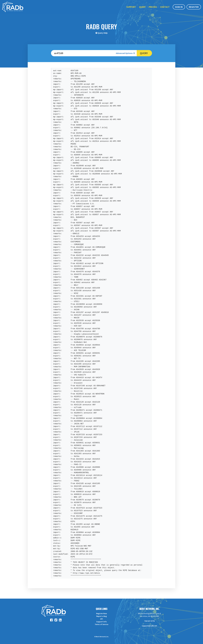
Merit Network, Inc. (149, 609)
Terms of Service (102, 624)
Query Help (103, 33)
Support (131, 8)
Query (142, 8)
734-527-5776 (149, 621)
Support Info (102, 622)
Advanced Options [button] (125, 53)
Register (194, 8)
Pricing (153, 8)
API (102, 619)
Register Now (102, 613)
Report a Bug (102, 616)
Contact (165, 8)
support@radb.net (149, 626)
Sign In (179, 8)
